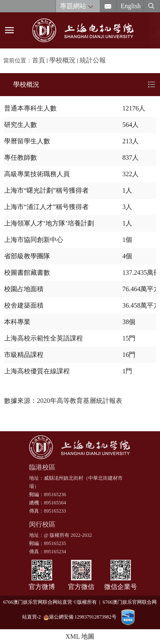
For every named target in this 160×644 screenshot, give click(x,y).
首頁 (39, 60)
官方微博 (42, 587)
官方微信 (81, 587)
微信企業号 (121, 587)
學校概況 (62, 60)
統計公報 (93, 60)
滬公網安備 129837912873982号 (80, 617)
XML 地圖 (80, 636)
